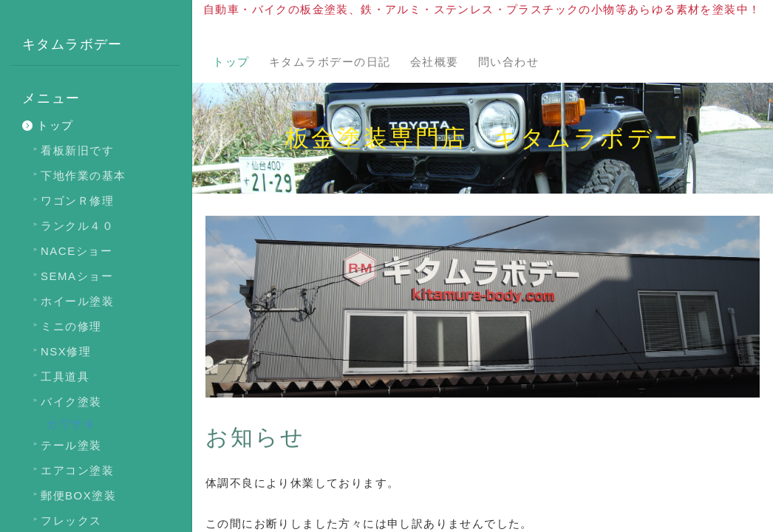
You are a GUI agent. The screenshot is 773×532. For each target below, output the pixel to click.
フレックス (71, 521)
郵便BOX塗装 (78, 495)
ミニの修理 (71, 326)
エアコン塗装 (77, 470)
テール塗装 (71, 445)
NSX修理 (66, 351)
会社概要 (435, 62)
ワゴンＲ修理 (77, 201)
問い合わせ (509, 62)
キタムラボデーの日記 (330, 62)
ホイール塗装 (77, 301)
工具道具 (65, 376)
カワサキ (71, 424)
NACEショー (76, 251)
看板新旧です (77, 150)
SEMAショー (77, 276)
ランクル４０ (77, 226)
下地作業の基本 (84, 175)
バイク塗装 (71, 402)
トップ (231, 62)
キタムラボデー (72, 44)
